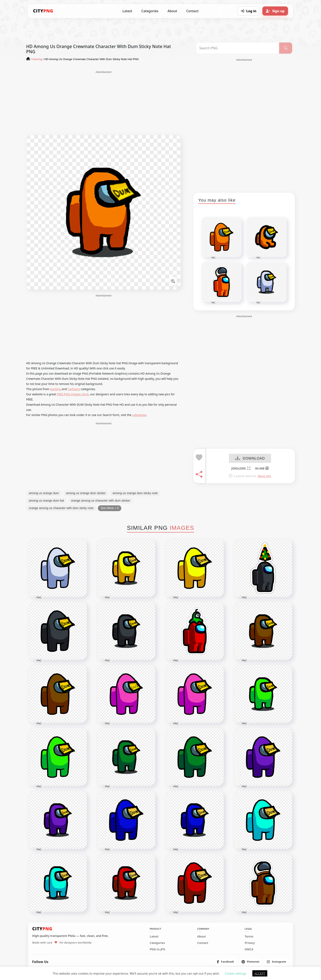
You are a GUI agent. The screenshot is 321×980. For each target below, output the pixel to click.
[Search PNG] (238, 48)
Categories (150, 11)
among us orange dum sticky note (135, 493)
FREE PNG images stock (73, 394)
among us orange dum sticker (86, 493)
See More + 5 (110, 508)
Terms (249, 936)
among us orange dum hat (46, 501)
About (172, 11)
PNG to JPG (157, 949)
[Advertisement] (103, 103)
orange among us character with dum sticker (100, 501)
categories (139, 415)
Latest (127, 11)
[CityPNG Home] (43, 11)
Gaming (56, 389)
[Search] (286, 48)
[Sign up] (275, 11)
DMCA (249, 949)
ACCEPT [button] (260, 973)
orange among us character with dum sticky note (61, 508)
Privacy (250, 943)
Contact (192, 11)
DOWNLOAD (250, 458)
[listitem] (226, 962)
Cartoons (74, 389)
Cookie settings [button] (236, 973)
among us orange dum (44, 493)
